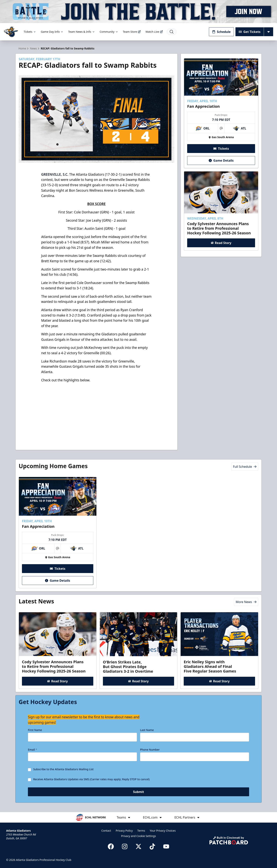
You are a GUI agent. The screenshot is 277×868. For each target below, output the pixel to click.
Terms (141, 831)
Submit (139, 792)
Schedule (221, 32)
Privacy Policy (124, 831)
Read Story (221, 243)
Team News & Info (81, 32)
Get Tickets (250, 32)
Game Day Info (52, 32)
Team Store (132, 32)
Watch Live (154, 32)
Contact (106, 831)
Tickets (30, 32)
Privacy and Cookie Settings (139, 836)
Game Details (221, 160)
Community (109, 32)
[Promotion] (138, 12)
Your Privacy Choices (163, 831)
